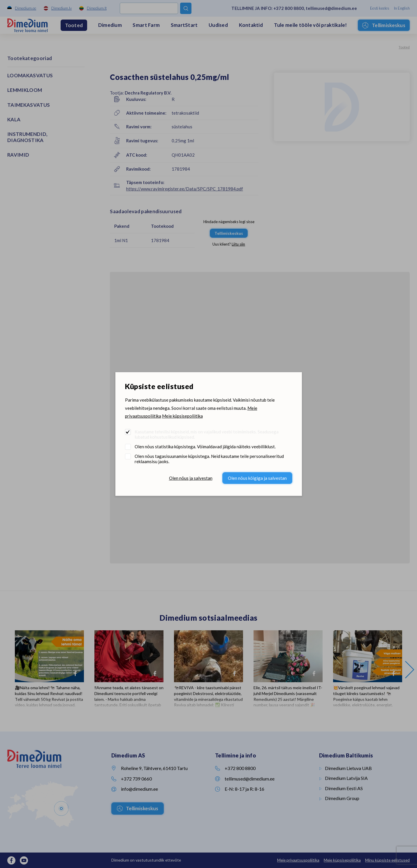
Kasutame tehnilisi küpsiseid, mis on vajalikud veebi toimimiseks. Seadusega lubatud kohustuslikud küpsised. (207, 434)
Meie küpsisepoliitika (182, 416)
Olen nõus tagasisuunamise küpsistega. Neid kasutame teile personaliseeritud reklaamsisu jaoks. (209, 459)
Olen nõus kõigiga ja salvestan (257, 478)
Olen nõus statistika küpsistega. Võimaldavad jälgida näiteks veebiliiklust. (205, 447)
